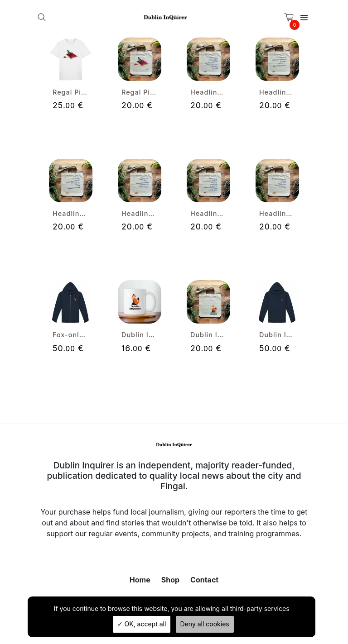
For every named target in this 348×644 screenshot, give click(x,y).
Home (140, 580)
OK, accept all (142, 624)
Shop (170, 580)
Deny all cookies (205, 624)
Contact (204, 580)
